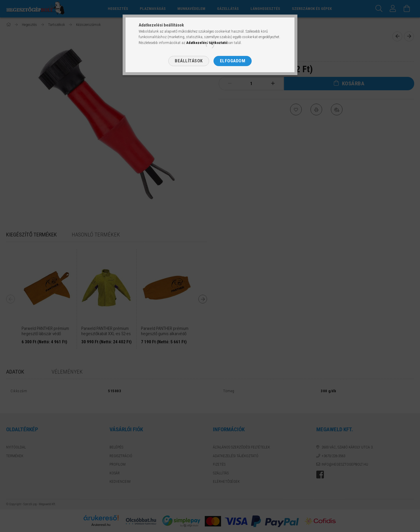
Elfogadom (233, 61)
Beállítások (189, 61)
